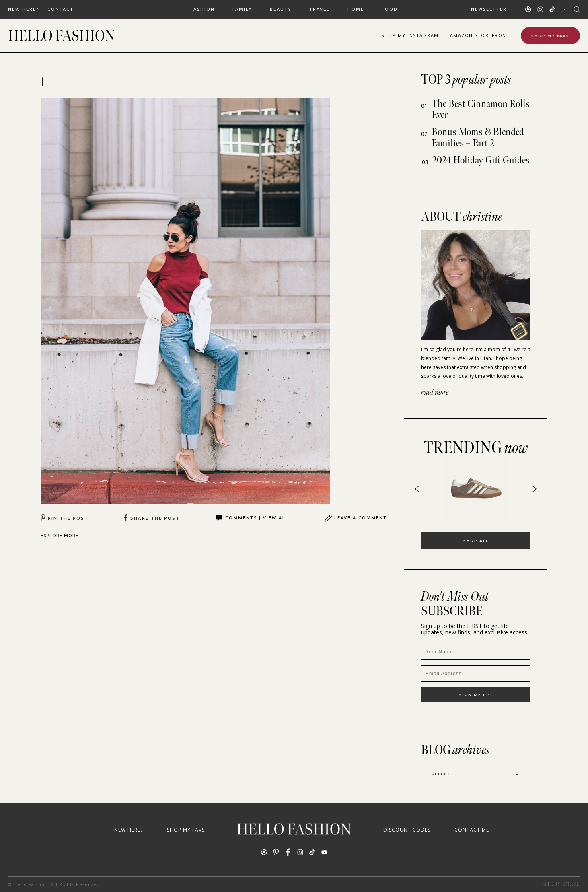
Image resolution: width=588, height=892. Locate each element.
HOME (356, 9)
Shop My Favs (550, 36)
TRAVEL (320, 9)
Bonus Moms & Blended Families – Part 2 (478, 138)
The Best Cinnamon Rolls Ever (481, 110)
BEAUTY (281, 9)
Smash (571, 884)
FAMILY (242, 9)
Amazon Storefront (480, 35)
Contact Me (472, 830)
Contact (61, 9)
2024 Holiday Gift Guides (481, 160)
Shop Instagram (410, 35)
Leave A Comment (356, 518)
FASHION (203, 9)
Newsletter (489, 9)
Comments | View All (252, 518)
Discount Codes (407, 830)
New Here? (23, 9)
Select (476, 774)
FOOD (390, 9)
